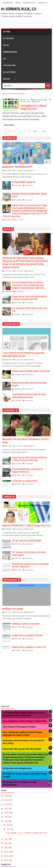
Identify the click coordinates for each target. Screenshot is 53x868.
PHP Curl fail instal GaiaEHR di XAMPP (27, 541)
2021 (7, 808)
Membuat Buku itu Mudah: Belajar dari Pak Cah (31, 371)
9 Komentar (29, 558)
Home (7, 32)
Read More (9, 125)
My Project (9, 38)
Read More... (31, 171)
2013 (7, 856)
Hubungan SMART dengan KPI (24, 182)
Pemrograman (10, 52)
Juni (9, 829)
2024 (7, 796)
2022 (7, 804)
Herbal (37, 102)
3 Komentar (29, 639)
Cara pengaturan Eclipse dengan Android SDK (24, 721)
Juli (8, 825)
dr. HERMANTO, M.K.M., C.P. (19, 9)
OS (4, 59)
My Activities (9, 72)
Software (8, 497)
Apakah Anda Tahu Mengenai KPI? (17, 167)
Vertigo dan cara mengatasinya (25, 481)
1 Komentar (19, 360)
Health (7, 79)
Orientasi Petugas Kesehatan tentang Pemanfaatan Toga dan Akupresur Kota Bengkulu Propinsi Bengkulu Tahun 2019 (28, 285)
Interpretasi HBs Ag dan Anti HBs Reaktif (22, 749)
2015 (7, 847)
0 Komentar (19, 171)
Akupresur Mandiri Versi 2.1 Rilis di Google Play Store (26, 526)
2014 (7, 852)
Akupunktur (9, 410)
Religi (6, 45)
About (18, 3)
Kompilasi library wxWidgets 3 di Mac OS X (29, 647)
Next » (36, 131)
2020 (7, 813)
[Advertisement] (27, 23)
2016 (7, 843)
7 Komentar (19, 446)
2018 (7, 821)
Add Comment (25, 102)
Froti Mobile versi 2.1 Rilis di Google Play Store (33, 107)
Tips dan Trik (9, 65)
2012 (7, 860)
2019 (7, 817)
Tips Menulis (10, 324)
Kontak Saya (29, 3)
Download (7, 3)
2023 (7, 800)
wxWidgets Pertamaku (13, 609)
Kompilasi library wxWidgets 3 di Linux (27, 635)
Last (44, 131)
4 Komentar (29, 544)
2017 (7, 839)
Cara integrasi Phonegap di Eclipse (19, 727)
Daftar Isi (43, 3)
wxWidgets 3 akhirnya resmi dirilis (26, 624)
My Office (8, 138)
